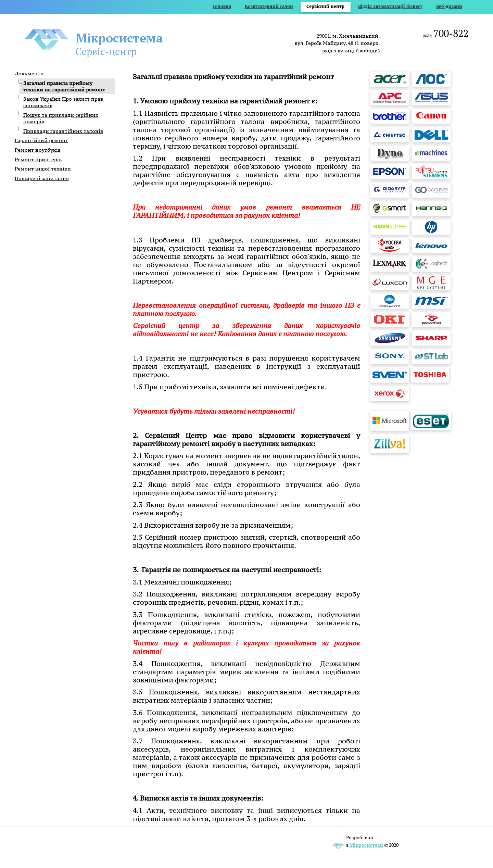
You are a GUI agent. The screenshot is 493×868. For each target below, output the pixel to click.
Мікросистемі (366, 845)
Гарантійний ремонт (41, 140)
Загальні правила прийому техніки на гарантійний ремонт (64, 86)
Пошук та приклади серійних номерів (61, 118)
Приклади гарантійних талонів (63, 131)
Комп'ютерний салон (269, 6)
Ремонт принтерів (38, 159)
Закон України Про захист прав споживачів (63, 102)
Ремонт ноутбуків (38, 150)
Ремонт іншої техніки (43, 169)
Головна (222, 6)
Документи (29, 73)
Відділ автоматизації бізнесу (390, 6)
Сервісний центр (325, 6)
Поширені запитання (42, 178)
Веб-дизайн (449, 6)
